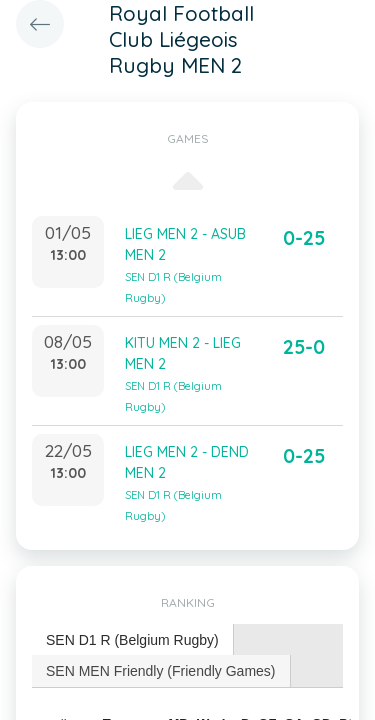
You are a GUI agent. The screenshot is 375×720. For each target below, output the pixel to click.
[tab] (133, 640)
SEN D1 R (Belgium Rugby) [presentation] (132, 640)
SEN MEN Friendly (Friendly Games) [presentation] (161, 671)
